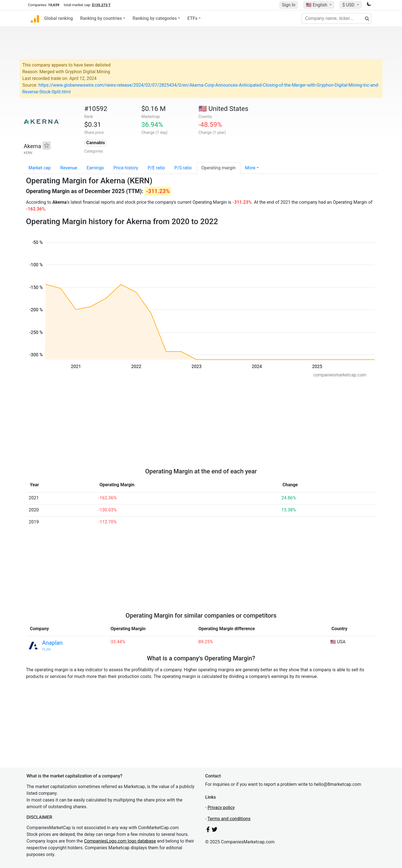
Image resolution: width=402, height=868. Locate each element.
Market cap (40, 168)
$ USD (349, 5)
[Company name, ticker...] (336, 18)
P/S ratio (183, 168)
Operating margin (218, 168)
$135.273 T (101, 5)
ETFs (192, 18)
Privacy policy (221, 807)
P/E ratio (156, 168)
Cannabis (96, 143)
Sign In (289, 5)
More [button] (250, 168)
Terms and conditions (229, 819)
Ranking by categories (155, 18)
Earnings (95, 168)
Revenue (69, 168)
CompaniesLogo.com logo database (120, 841)
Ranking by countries (101, 18)
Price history (126, 168)
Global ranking (58, 18)
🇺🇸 (317, 5)
